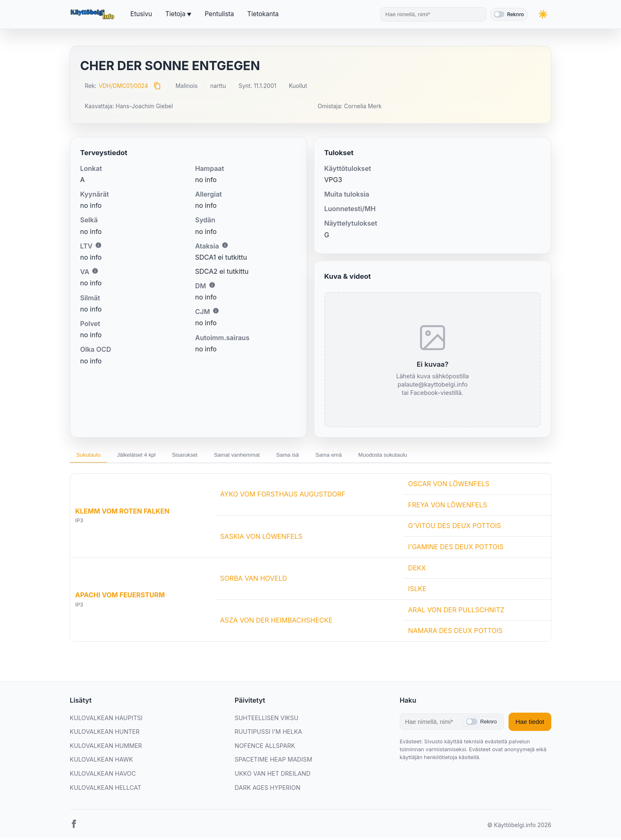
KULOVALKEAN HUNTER (105, 734)
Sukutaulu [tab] (91, 456)
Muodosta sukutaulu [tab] (425, 456)
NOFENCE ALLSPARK (265, 748)
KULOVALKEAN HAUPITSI (106, 720)
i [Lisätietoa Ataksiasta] (225, 245)
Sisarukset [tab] (201, 456)
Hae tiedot (530, 724)
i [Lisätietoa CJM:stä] (216, 311)
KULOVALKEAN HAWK (101, 762)
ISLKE (417, 591)
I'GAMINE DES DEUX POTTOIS (456, 549)
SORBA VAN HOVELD (253, 580)
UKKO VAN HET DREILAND (273, 775)
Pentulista (219, 14)
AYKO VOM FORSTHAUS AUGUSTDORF (283, 497)
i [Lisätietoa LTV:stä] (98, 245)
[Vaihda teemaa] (543, 14)
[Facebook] (74, 828)
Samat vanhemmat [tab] (260, 456)
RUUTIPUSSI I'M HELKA (268, 734)
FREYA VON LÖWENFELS (448, 507)
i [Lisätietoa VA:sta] (95, 271)
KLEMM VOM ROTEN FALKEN (122, 513)
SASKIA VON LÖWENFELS (261, 538)
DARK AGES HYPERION (267, 790)
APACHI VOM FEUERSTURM (120, 597)
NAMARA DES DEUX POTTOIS (455, 633)
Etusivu (141, 14)
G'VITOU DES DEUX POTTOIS (455, 528)
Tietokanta (263, 14)
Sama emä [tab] (364, 456)
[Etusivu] (93, 15)
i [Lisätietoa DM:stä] (212, 285)
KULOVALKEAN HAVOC (103, 775)
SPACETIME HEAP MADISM (273, 762)
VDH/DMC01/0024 (123, 86)
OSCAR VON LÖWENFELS (449, 486)
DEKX (417, 570)
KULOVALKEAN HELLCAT (105, 790)
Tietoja (175, 14)
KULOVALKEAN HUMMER (106, 748)
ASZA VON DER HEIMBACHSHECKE (276, 622)
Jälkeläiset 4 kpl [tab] (146, 456)
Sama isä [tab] (317, 456)
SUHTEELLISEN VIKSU (266, 720)
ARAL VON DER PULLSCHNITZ (456, 612)
